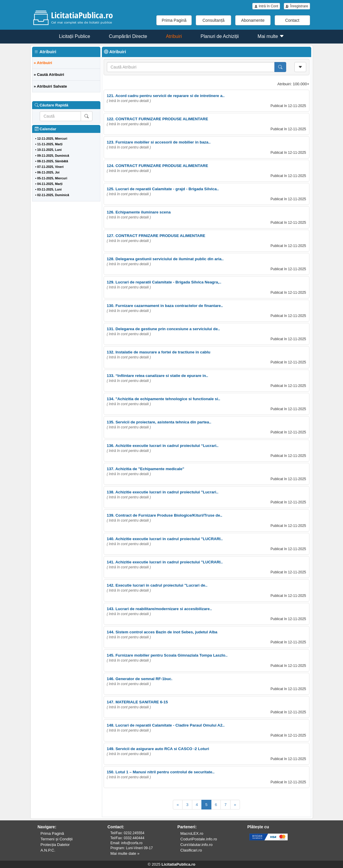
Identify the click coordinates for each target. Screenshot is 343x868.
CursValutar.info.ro (197, 845)
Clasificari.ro (191, 850)
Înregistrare (297, 6)
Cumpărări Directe (128, 36)
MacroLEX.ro (192, 833)
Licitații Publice (74, 36)
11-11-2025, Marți (50, 144)
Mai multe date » (125, 853)
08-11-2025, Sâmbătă (53, 161)
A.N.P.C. (48, 850)
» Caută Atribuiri (49, 75)
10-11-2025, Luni (49, 150)
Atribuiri (174, 36)
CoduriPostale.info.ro (199, 839)
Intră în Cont (266, 6)
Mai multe (271, 36)
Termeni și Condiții (57, 839)
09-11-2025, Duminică (53, 156)
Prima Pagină (174, 20)
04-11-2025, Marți (50, 184)
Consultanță (214, 20)
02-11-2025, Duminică (53, 195)
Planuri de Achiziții (220, 36)
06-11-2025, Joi (48, 172)
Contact (292, 20)
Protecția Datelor (55, 845)
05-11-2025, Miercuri (52, 178)
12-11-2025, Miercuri (52, 138)
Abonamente (253, 20)
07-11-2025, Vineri (50, 167)
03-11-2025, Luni (49, 189)
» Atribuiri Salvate (50, 86)
